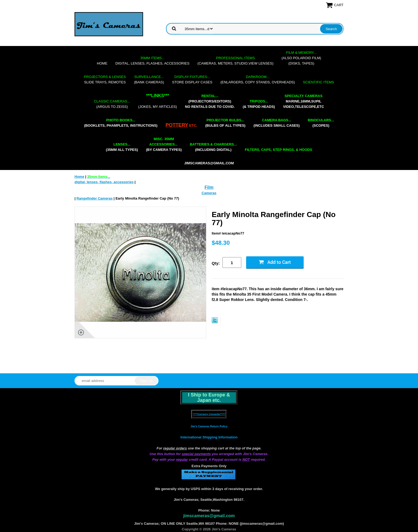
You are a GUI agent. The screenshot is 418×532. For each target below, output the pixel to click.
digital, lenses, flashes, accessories (152, 61)
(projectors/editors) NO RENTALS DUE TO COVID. (210, 101)
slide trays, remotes (105, 79)
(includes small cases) (277, 123)
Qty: (216, 263)
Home (102, 63)
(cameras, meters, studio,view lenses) (235, 61)
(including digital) (213, 147)
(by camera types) (164, 144)
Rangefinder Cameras (94, 198)
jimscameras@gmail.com (209, 163)
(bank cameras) (149, 79)
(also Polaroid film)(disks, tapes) (301, 58)
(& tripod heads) (259, 104)
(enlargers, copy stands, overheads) (258, 79)
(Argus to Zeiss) (112, 104)
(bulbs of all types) (225, 123)
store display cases (192, 79)
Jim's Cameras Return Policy (209, 426)
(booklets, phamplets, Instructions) (121, 123)
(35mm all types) (122, 147)
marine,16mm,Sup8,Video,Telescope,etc (303, 101)
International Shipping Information (209, 437)
